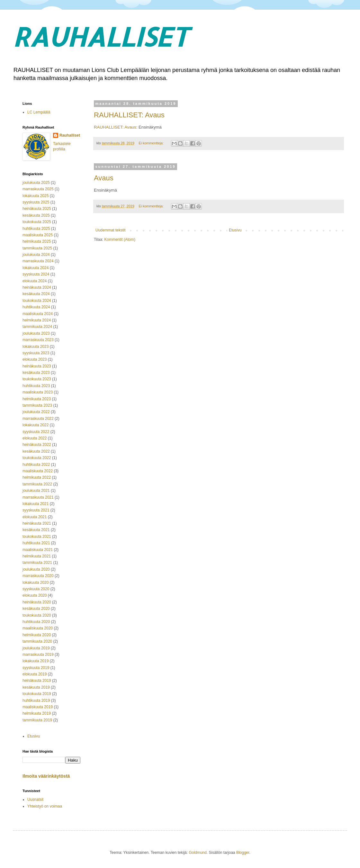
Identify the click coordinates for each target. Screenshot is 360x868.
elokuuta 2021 (35, 517)
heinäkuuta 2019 (37, 681)
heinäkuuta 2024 (37, 287)
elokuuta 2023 (35, 359)
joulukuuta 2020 (36, 569)
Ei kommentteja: (151, 143)
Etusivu (235, 230)
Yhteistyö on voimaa (45, 806)
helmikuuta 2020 (37, 635)
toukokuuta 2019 (37, 694)
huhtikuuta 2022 (36, 465)
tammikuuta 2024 (37, 327)
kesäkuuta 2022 (36, 451)
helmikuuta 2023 (37, 399)
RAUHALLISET (101, 36)
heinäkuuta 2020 (37, 602)
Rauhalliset (70, 135)
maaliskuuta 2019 (38, 707)
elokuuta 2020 (35, 595)
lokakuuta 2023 (36, 347)
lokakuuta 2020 (36, 583)
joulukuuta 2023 (36, 333)
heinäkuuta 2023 (37, 366)
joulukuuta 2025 (36, 183)
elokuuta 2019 (35, 674)
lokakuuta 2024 (36, 268)
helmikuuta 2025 (37, 241)
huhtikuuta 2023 (36, 386)
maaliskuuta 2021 (38, 550)
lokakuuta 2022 (36, 425)
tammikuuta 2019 (37, 720)
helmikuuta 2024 (37, 320)
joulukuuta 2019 (36, 648)
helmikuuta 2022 (37, 477)
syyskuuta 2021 (36, 510)
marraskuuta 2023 (38, 340)
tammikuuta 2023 (37, 405)
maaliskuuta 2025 (38, 235)
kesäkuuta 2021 (36, 530)
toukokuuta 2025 (37, 222)
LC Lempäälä (39, 112)
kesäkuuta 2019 (36, 687)
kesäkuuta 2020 (36, 609)
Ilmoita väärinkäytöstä (46, 776)
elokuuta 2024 (35, 281)
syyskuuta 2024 (36, 274)
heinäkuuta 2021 (37, 523)
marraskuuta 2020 (38, 576)
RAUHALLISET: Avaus (129, 115)
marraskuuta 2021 (38, 497)
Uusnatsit (35, 800)
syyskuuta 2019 (36, 668)
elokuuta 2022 (35, 438)
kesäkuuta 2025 (36, 215)
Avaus (104, 178)
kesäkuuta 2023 (36, 373)
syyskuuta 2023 (36, 353)
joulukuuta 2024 (36, 255)
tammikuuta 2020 (37, 641)
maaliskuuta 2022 (38, 471)
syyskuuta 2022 (36, 432)
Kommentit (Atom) (120, 240)
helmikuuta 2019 (37, 713)
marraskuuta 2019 (38, 655)
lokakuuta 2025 (36, 196)
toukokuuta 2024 (37, 301)
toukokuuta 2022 (37, 458)
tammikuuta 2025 (37, 248)
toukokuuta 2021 (37, 537)
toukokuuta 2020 (37, 615)
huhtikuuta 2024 (36, 307)
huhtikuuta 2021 (36, 543)
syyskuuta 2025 (36, 202)
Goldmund (198, 853)
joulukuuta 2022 (36, 412)
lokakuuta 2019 (36, 661)
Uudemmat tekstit (110, 230)
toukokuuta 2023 (37, 379)
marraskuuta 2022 (38, 419)
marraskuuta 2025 (38, 189)
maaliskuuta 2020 (38, 628)
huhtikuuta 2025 (36, 229)
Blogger (243, 853)
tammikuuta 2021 (37, 563)
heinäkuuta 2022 (37, 445)
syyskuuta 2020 (36, 589)
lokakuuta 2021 (36, 504)
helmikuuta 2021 (37, 556)
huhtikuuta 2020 (36, 622)
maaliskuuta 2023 (38, 392)
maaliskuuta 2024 (38, 314)
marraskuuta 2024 (38, 261)
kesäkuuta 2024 (36, 294)
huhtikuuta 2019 (36, 701)
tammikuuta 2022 (37, 484)
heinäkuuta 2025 (37, 209)
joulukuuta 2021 (36, 491)
